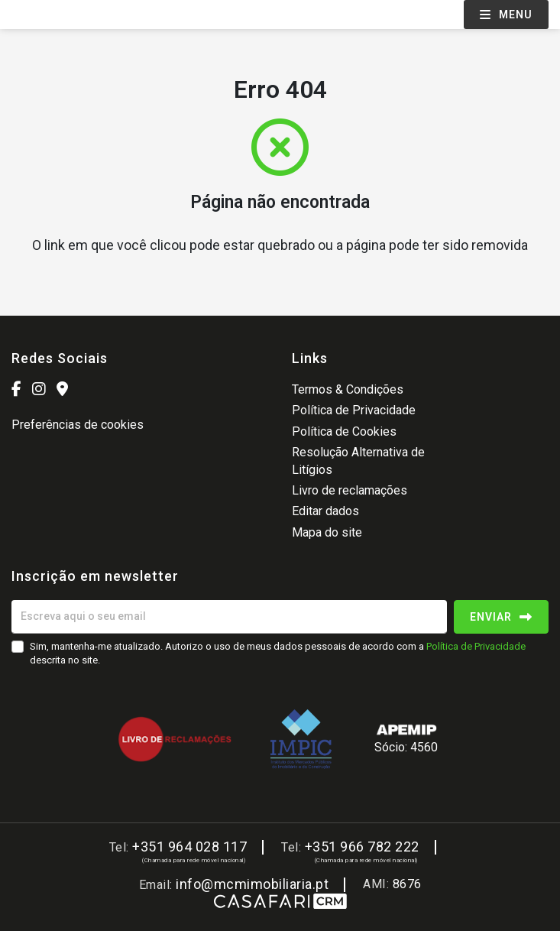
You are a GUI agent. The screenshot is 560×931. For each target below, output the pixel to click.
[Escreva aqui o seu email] (229, 617)
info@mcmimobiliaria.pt (252, 884)
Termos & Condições (348, 389)
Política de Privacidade (354, 410)
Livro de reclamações (350, 490)
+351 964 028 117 (189, 847)
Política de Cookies (344, 431)
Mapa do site (327, 532)
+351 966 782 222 (362, 847)
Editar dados (325, 511)
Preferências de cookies (78, 425)
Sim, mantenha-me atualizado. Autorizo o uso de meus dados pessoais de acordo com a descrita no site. (278, 653)
